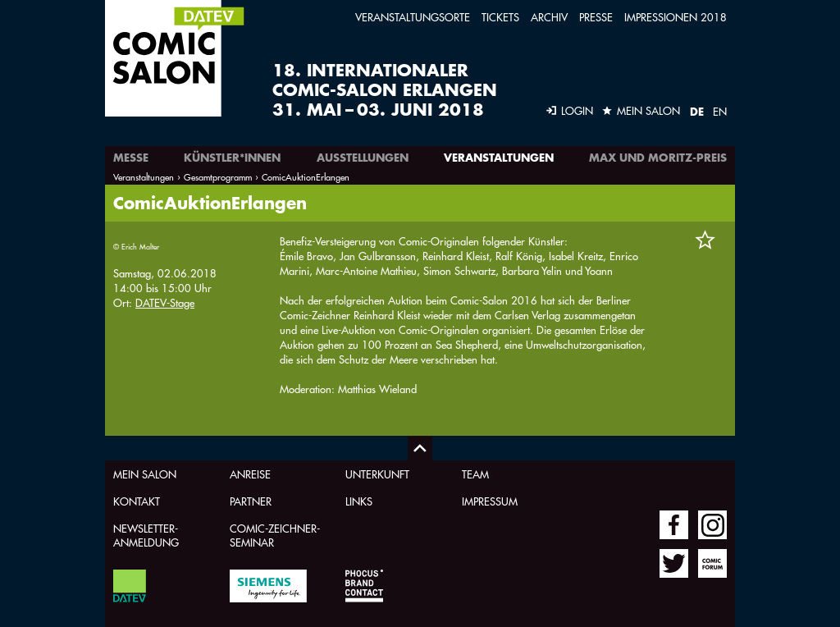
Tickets (500, 17)
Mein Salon (145, 474)
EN (720, 111)
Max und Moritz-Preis (658, 158)
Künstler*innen (232, 158)
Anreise (250, 474)
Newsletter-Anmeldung (146, 535)
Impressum (490, 501)
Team (475, 474)
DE (697, 112)
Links (359, 501)
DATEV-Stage (165, 302)
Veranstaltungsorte (413, 17)
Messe (131, 158)
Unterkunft (377, 474)
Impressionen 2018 (676, 17)
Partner (251, 501)
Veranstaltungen (499, 158)
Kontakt (137, 501)
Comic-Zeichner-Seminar (275, 535)
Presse (596, 17)
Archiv (549, 17)
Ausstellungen (363, 158)
